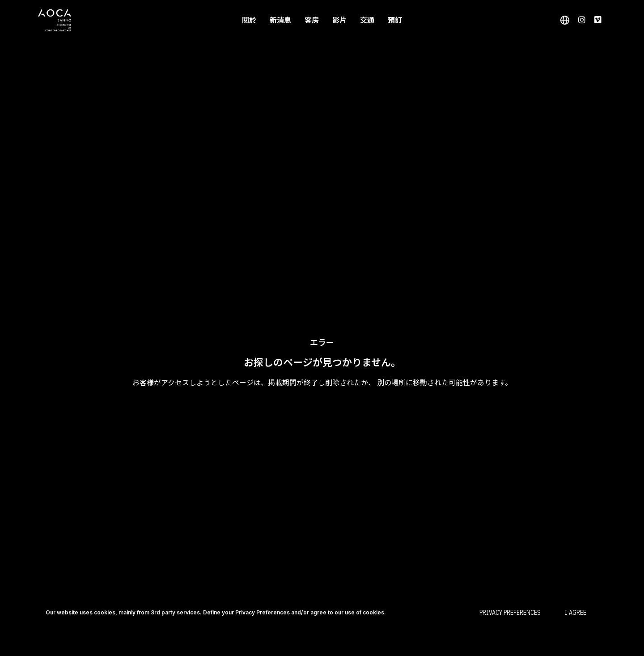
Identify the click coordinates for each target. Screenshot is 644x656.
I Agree (576, 613)
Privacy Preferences (510, 613)
